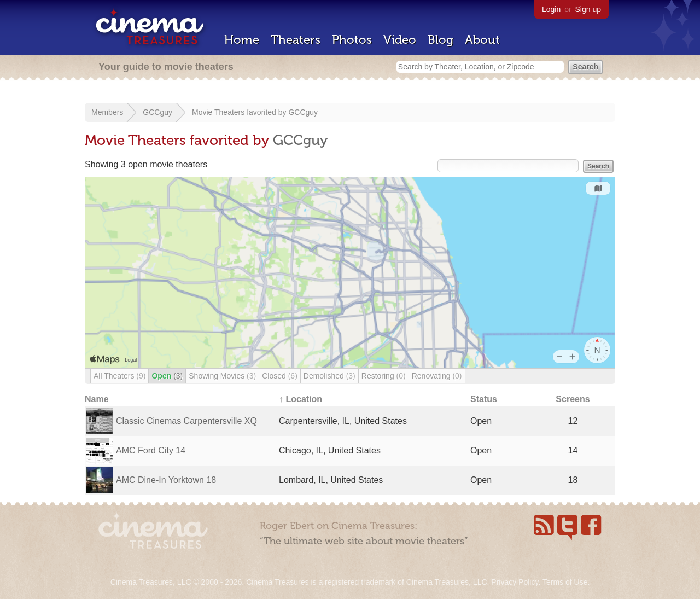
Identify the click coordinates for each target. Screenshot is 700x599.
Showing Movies (222, 376)
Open (167, 376)
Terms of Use (565, 582)
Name (97, 399)
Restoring (384, 376)
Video (400, 40)
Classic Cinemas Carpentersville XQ (186, 421)
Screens (573, 399)
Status (484, 399)
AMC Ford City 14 (151, 450)
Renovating (437, 376)
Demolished (329, 376)
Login (551, 9)
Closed (280, 376)
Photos (352, 40)
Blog (441, 40)
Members (107, 112)
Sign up (588, 9)
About (482, 40)
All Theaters (119, 376)
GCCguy (157, 112)
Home (242, 40)
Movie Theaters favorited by (240, 112)
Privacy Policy (515, 582)
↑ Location (301, 399)
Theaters (296, 40)
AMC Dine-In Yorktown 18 (166, 480)
